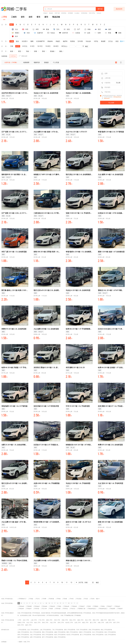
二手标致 (65, 599)
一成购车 (20, 642)
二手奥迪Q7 (81, 606)
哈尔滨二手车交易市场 (73, 635)
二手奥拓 (59, 606)
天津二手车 (57, 620)
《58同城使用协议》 (117, 97)
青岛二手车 (73, 620)
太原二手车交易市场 (110, 635)
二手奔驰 (58, 599)
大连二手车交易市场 (35, 635)
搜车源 (100, 9)
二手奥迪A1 (120, 609)
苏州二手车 (61, 623)
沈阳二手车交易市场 (23, 632)
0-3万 (18, 46)
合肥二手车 (109, 623)
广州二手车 (41, 620)
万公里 (118, 83)
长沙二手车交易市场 (98, 632)
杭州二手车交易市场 (60, 635)
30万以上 (64, 46)
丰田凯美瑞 (84, 13)
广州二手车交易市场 (57, 630)
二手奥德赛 (29, 606)
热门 (12, 25)
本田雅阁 (70, 13)
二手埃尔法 (72, 609)
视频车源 (35, 62)
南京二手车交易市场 (110, 632)
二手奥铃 (88, 606)
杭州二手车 (21, 625)
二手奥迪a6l (21, 606)
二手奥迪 (31, 599)
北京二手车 (26, 620)
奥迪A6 (51, 13)
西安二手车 (96, 620)
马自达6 (99, 13)
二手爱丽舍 (95, 606)
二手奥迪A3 (117, 606)
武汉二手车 (88, 620)
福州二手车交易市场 (23, 637)
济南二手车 (65, 620)
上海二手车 (34, 620)
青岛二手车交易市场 (106, 630)
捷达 (17, 41)
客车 (38, 17)
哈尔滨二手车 (69, 623)
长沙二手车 (30, 623)
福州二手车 (28, 625)
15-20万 (48, 46)
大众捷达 (77, 13)
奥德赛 (103, 41)
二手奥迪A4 (74, 606)
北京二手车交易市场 (33, 630)
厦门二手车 (93, 623)
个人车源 (55, 62)
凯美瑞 (72, 41)
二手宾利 (92, 599)
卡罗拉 (96, 41)
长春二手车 (64, 615)
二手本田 (71, 599)
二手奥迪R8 (112, 609)
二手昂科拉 (65, 609)
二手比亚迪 (78, 599)
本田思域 (64, 13)
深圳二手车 (49, 620)
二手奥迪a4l (36, 606)
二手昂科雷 (36, 609)
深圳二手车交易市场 (70, 630)
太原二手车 (78, 623)
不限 (12, 41)
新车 (46, 17)
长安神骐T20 (40, 41)
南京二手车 (37, 623)
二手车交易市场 (22, 630)
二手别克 (85, 599)
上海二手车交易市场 (45, 630)
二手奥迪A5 (21, 609)
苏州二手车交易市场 (48, 635)
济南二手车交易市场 (94, 630)
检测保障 (25, 62)
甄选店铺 (56, 17)
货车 (23, 17)
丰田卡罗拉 (92, 13)
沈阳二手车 (80, 620)
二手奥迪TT (109, 606)
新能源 (45, 62)
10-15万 (40, 46)
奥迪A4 (45, 13)
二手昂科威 (57, 609)
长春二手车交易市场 (98, 635)
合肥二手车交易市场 (35, 637)
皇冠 (117, 41)
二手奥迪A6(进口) (103, 609)
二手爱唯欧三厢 (81, 609)
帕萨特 (65, 41)
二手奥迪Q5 (52, 606)
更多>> (98, 599)
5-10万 (32, 46)
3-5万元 (25, 46)
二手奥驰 (102, 606)
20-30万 (56, 46)
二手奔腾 (44, 599)
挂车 (31, 17)
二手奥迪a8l (66, 606)
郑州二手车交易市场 (23, 635)
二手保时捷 (51, 599)
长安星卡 (25, 41)
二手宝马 (37, 599)
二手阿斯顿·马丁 (22, 599)
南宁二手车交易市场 (48, 637)
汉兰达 (110, 41)
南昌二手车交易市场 (60, 637)
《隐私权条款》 (107, 98)
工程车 (14, 17)
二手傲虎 (50, 609)
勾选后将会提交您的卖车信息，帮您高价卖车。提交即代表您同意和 (112, 97)
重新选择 (23, 56)
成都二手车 (104, 620)
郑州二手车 (45, 623)
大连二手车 (53, 623)
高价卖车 (119, 9)
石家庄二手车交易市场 (85, 632)
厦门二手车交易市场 (86, 635)
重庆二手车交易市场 (72, 632)
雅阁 (32, 41)
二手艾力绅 (44, 609)
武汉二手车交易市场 (35, 632)
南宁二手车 (116, 623)
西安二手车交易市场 (48, 632)
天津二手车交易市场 (82, 630)
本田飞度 (57, 13)
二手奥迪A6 (44, 606)
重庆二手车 (111, 620)
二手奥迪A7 (28, 609)
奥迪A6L (50, 41)
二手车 (4, 17)
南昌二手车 (85, 623)
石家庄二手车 (21, 623)
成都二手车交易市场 (60, 632)
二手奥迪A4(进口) (91, 609)
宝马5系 (80, 41)
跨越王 (58, 41)
